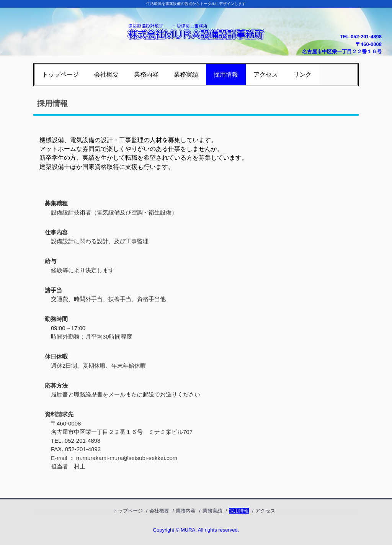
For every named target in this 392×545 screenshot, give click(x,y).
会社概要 (106, 74)
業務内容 (146, 74)
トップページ (60, 74)
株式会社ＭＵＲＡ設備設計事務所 (196, 28)
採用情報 (226, 74)
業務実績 (186, 74)
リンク (302, 74)
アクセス (266, 74)
